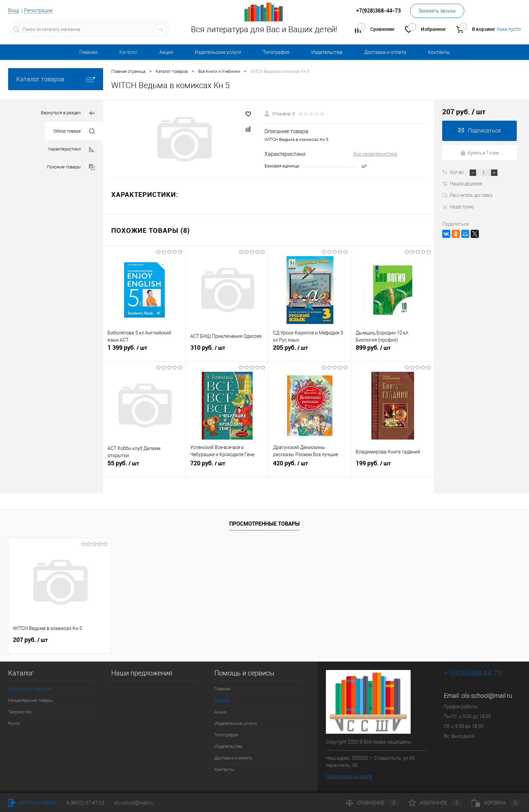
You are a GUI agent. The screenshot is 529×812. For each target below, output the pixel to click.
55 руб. (144, 466)
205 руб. (310, 350)
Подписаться (480, 131)
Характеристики (72, 149)
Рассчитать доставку (467, 195)
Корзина (496, 803)
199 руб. (393, 466)
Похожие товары (71, 167)
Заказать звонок (437, 11)
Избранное (435, 803)
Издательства (327, 52)
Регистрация (38, 11)
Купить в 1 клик (480, 153)
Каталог (129, 52)
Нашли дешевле (462, 183)
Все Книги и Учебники (30, 689)
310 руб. (227, 350)
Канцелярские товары (31, 700)
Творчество (20, 712)
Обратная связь (33, 803)
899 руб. (393, 350)
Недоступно (458, 206)
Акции (166, 52)
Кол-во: (458, 172)
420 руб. (310, 466)
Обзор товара (74, 131)
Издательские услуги (218, 52)
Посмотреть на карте (349, 776)
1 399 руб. (144, 350)
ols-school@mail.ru (487, 696)
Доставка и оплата (385, 52)
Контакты (439, 52)
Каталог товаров (56, 79)
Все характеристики (375, 154)
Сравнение (373, 803)
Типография (276, 52)
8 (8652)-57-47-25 (85, 803)
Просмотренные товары (264, 524)
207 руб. (30, 640)
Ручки (14, 723)
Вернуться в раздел (68, 113)
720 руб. (227, 466)
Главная (89, 52)
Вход (14, 11)
